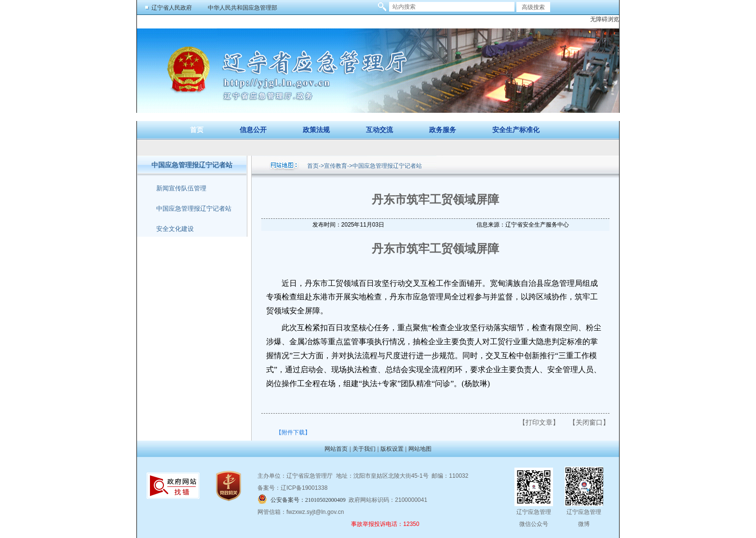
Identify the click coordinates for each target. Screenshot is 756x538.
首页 (197, 130)
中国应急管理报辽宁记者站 (194, 208)
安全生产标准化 (516, 130)
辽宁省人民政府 (172, 8)
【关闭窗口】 (589, 422)
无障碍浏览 (605, 19)
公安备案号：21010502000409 (308, 500)
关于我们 (364, 449)
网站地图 (420, 449)
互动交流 (379, 130)
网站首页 (336, 449)
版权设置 (392, 449)
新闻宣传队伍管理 (181, 188)
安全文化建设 (175, 229)
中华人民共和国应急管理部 (243, 8)
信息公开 (253, 130)
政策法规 (316, 130)
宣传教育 (336, 166)
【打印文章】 (539, 422)
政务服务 (443, 130)
